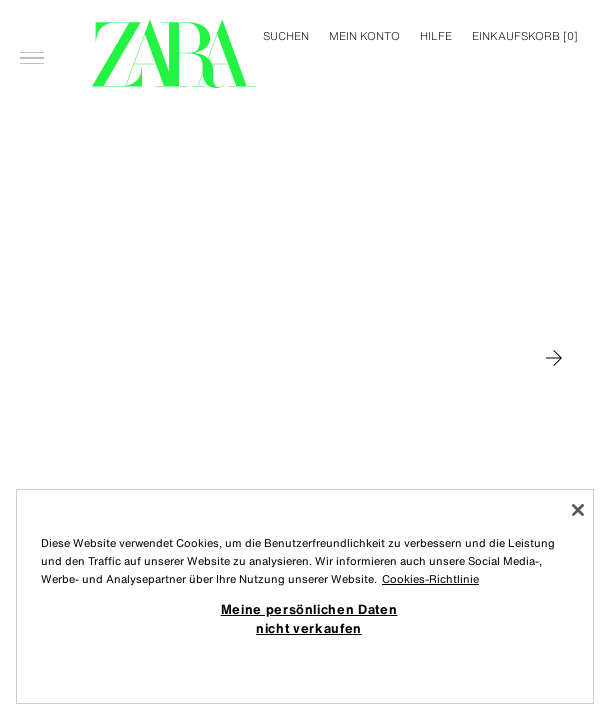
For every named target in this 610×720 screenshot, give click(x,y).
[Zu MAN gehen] (554, 358)
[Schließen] (578, 510)
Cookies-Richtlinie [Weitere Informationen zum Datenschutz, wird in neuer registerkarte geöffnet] (430, 579)
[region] (305, 596)
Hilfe (436, 36)
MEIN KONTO (364, 36)
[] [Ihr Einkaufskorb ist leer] (525, 36)
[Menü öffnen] (32, 26)
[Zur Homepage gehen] (173, 54)
